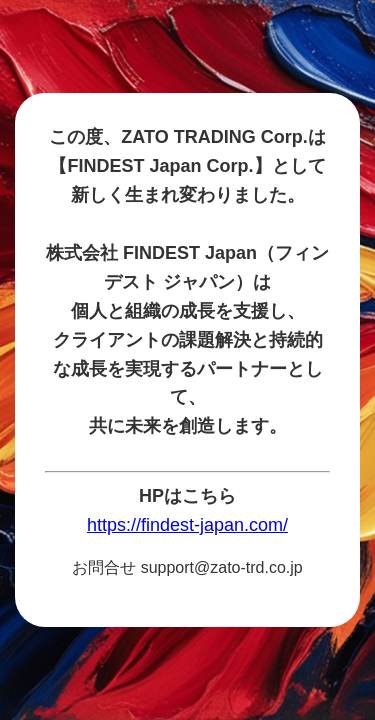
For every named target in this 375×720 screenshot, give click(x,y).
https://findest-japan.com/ (187, 525)
